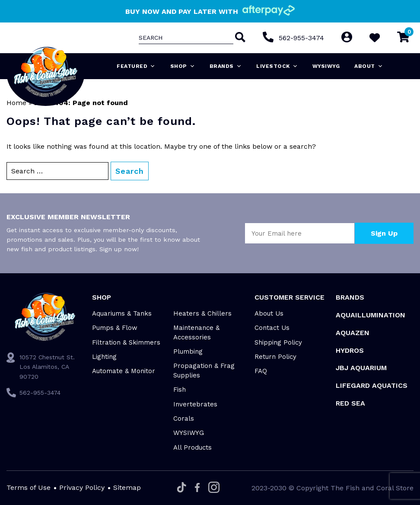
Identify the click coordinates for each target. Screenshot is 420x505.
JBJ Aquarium (361, 368)
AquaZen (353, 333)
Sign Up (384, 233)
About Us (269, 313)
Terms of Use (29, 487)
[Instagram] (214, 488)
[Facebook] (197, 488)
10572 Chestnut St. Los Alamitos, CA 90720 (47, 367)
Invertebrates (195, 404)
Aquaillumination (371, 315)
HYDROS (350, 350)
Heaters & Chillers (202, 313)
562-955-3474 (301, 38)
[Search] (239, 38)
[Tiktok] (182, 488)
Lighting (104, 357)
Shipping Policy (278, 342)
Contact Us (272, 328)
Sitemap (127, 487)
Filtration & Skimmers (126, 342)
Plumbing (188, 352)
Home (16, 103)
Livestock (277, 66)
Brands (226, 66)
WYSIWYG (326, 66)
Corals (184, 419)
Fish (180, 390)
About (369, 66)
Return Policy (275, 357)
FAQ (261, 371)
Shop (183, 66)
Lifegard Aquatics (372, 385)
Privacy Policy (82, 487)
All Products (192, 447)
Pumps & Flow (115, 328)
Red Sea (350, 403)
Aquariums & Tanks (122, 313)
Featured (136, 66)
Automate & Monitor (124, 371)
